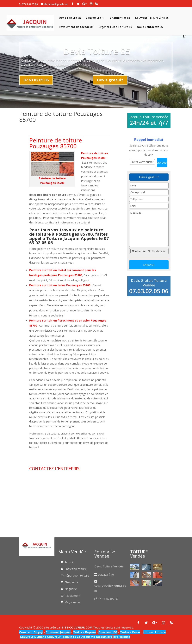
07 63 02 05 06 (36, 80)
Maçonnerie (72, 602)
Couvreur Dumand (33, 637)
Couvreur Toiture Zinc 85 (152, 18)
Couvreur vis (86, 637)
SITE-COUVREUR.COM (77, 627)
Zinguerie (71, 589)
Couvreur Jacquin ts (61, 637)
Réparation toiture (77, 575)
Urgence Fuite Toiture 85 (115, 27)
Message (149, 228)
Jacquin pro (104, 637)
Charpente (71, 582)
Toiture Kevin (130, 632)
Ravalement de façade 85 (76, 27)
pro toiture (122, 637)
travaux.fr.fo (106, 574)
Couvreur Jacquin (58, 632)
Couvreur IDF (108, 632)
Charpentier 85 (120, 18)
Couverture (93, 18)
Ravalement (72, 596)
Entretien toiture (76, 569)
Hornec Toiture (155, 632)
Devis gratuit (110, 80)
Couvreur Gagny (31, 632)
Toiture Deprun (84, 632)
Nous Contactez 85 (150, 27)
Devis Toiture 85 (70, 18)
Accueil (69, 562)
